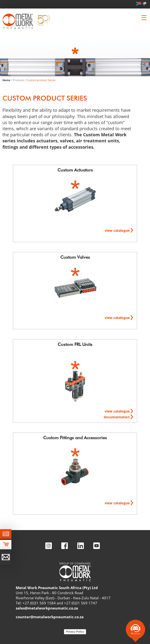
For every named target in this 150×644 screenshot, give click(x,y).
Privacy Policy (75, 632)
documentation (117, 417)
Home (6, 80)
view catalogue (118, 230)
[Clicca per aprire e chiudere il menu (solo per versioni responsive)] (144, 18)
